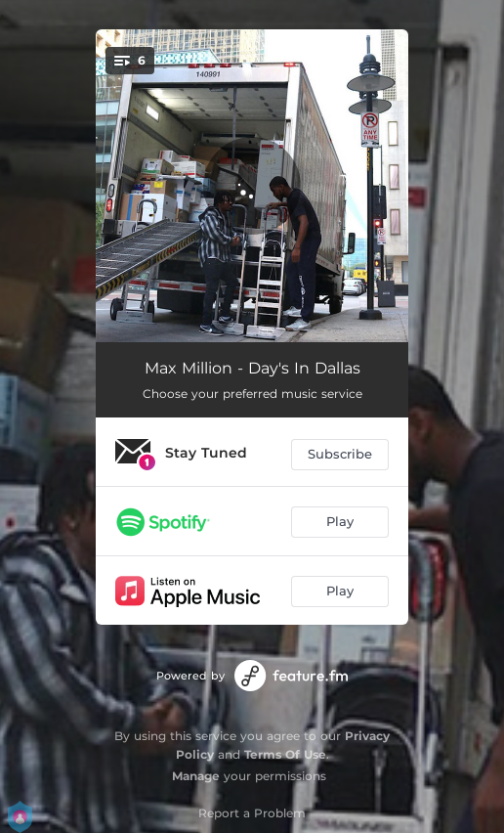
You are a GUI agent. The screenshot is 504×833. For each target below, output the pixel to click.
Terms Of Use (285, 754)
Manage (196, 776)
